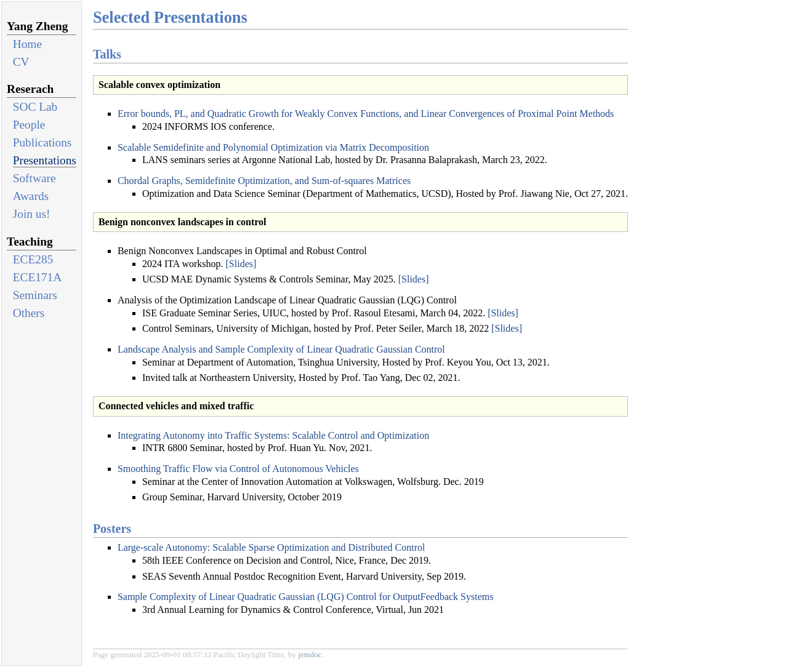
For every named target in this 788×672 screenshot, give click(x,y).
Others (29, 313)
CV (21, 62)
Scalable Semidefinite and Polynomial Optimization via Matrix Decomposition (273, 147)
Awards (31, 196)
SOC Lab (35, 107)
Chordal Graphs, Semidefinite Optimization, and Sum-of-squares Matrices (264, 181)
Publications (42, 142)
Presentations (45, 160)
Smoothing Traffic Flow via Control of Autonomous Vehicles (238, 469)
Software (34, 178)
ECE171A (38, 277)
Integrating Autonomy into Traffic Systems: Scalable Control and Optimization (273, 435)
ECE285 (33, 259)
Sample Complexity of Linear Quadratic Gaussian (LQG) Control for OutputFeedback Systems (306, 597)
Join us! (32, 214)
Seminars (35, 295)
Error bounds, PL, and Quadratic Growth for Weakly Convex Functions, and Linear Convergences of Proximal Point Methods (366, 114)
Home (27, 44)
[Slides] (241, 264)
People (29, 125)
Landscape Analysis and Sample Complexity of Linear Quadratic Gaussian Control (281, 349)
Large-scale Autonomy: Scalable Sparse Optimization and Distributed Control (271, 547)
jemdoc (310, 654)
